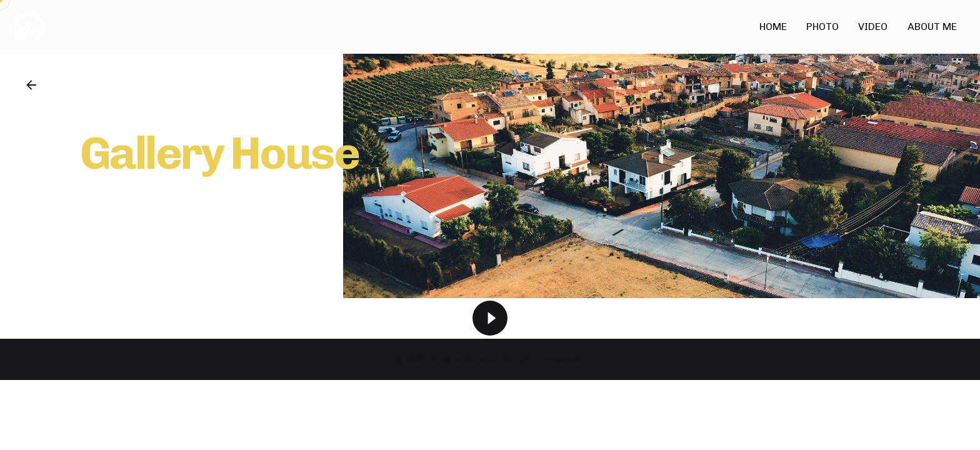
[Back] (31, 85)
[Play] (490, 318)
